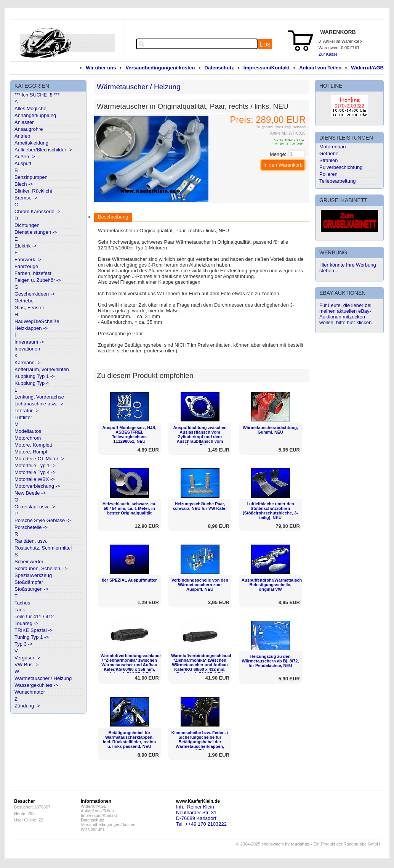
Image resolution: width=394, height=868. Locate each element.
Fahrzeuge (26, 266)
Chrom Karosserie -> (37, 211)
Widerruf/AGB (367, 68)
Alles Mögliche (30, 108)
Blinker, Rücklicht (33, 191)
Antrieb (22, 136)
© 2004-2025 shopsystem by (273, 844)
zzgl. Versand (295, 127)
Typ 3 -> (23, 644)
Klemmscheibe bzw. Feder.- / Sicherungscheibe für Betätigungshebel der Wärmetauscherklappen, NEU (200, 742)
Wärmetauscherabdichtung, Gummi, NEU (270, 430)
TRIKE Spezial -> (34, 630)
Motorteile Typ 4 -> (35, 472)
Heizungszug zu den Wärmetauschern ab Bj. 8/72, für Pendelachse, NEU (271, 661)
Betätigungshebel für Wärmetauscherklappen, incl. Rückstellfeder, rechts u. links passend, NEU (129, 739)
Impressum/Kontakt (267, 68)
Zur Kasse (328, 54)
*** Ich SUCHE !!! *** (37, 95)
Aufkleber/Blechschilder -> (43, 150)
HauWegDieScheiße (37, 321)
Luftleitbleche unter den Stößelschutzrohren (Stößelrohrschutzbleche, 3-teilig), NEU (270, 511)
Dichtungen (27, 225)
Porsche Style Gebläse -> (43, 520)
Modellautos (28, 431)
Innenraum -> (29, 342)
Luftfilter (23, 417)
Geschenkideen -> (35, 294)
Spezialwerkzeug (33, 575)
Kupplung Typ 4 (32, 383)
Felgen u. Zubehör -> (38, 280)
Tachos (22, 603)
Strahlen (328, 160)
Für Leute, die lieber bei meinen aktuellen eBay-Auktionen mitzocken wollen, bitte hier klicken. (346, 314)
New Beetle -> (30, 493)
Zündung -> (27, 706)
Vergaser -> (27, 658)
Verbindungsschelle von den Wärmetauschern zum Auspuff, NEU (200, 585)
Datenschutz (219, 68)
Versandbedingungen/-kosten (160, 68)
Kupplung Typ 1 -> (35, 376)
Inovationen (27, 349)
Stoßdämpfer (29, 582)
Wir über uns (101, 68)
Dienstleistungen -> (36, 232)
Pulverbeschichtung (341, 167)
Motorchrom (28, 438)
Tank (20, 610)
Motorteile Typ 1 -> (35, 465)
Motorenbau (332, 147)
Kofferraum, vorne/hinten (42, 369)
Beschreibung (113, 217)
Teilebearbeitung (337, 181)
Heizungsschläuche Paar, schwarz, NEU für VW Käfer (200, 506)
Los (265, 44)
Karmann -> (27, 362)
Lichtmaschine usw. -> (39, 404)
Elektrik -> (26, 246)
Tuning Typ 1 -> (32, 637)
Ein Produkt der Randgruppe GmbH (347, 844)
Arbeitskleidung (31, 143)
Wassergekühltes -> (36, 685)
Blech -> (24, 184)
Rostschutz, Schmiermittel (43, 548)
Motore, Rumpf (31, 452)
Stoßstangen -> (31, 589)
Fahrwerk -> (28, 260)
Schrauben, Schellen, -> (41, 568)
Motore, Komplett (33, 445)
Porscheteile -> (31, 527)
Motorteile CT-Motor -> (39, 459)
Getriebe (24, 301)
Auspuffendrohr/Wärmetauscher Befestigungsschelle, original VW (274, 585)
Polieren (328, 174)
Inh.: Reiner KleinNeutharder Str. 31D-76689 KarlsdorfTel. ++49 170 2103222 (201, 815)
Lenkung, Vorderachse (39, 397)
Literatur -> (26, 411)
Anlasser (24, 122)
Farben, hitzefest (33, 273)
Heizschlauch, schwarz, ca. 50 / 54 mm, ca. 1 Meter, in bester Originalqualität (129, 508)
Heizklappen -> (31, 328)
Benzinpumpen (31, 177)
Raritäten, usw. (31, 541)
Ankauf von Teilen (320, 68)
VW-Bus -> (26, 665)
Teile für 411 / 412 (34, 616)
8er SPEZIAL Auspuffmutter (129, 580)
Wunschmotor (30, 692)
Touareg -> (26, 623)
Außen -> (25, 157)
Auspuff (23, 163)
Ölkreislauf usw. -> (35, 507)
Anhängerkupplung (35, 115)
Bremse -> (26, 198)
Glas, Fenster (29, 308)
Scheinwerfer (29, 562)
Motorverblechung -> (37, 486)
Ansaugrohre (29, 129)
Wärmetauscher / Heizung (43, 678)
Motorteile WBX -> (35, 479)
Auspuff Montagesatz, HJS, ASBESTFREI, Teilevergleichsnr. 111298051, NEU (130, 434)
